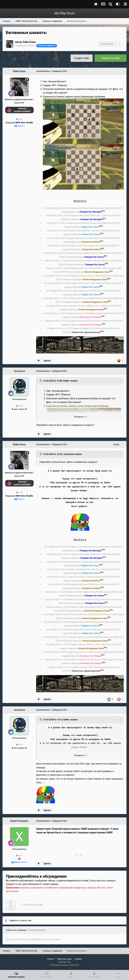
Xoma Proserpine (19, 821)
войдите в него (14, 884)
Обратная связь (65, 959)
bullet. (66, 381)
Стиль (51, 959)
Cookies (78, 959)
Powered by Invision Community (65, 965)
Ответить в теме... (33, 905)
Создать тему (82, 58)
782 (19, 119)
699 (19, 856)
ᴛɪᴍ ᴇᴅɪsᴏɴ (19, 371)
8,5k (19, 406)
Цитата (47, 361)
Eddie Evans (29, 42)
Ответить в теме (111, 58)
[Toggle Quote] (41, 381)
